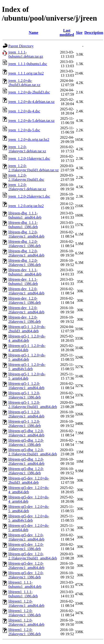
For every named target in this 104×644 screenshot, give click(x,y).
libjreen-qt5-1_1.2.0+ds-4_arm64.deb (27, 348)
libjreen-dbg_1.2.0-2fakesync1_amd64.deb (26, 253)
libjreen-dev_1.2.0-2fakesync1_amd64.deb (26, 310)
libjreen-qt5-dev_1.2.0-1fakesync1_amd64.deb (26, 537)
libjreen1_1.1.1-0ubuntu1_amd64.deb (25, 584)
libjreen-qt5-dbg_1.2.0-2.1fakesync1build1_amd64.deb (33, 452)
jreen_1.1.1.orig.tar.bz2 (26, 73)
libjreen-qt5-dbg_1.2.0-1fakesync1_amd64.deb (26, 433)
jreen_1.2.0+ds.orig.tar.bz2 (29, 140)
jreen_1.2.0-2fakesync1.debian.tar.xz (27, 187)
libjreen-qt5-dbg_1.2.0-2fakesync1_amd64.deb (26, 461)
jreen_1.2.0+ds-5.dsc (24, 130)
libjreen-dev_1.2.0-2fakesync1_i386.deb (25, 319)
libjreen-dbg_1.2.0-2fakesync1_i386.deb (25, 263)
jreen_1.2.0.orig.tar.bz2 (26, 206)
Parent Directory (21, 46)
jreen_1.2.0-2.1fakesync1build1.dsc (26, 177)
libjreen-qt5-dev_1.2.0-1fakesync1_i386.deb (26, 547)
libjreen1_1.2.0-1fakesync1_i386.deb (25, 613)
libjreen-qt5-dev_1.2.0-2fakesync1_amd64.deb (26, 566)
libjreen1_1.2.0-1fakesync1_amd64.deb (26, 603)
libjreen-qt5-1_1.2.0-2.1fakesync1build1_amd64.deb (33, 405)
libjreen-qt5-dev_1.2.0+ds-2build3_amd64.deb (29, 480)
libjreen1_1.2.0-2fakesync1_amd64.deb (26, 622)
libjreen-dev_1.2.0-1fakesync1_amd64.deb (26, 291)
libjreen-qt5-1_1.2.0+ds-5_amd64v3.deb (27, 367)
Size (79, 33)
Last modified (67, 33)
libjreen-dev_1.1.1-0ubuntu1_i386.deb (23, 282)
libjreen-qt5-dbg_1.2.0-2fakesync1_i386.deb (26, 471)
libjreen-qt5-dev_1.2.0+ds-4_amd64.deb (29, 490)
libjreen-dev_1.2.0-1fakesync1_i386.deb (25, 300)
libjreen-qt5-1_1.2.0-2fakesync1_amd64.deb (26, 414)
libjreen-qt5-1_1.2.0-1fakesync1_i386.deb (25, 395)
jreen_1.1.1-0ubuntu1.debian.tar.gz (26, 54)
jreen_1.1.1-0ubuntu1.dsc (28, 64)
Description (94, 33)
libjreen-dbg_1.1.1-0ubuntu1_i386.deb (23, 225)
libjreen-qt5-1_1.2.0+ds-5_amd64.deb (27, 357)
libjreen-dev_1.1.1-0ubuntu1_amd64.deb (25, 272)
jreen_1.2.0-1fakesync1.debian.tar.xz (27, 149)
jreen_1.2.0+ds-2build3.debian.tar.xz (24, 83)
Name (34, 33)
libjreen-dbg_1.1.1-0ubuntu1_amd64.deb (25, 215)
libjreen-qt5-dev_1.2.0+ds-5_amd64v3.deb (29, 518)
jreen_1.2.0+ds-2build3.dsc (29, 92)
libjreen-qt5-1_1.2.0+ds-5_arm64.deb (27, 376)
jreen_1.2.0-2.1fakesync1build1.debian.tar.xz (34, 168)
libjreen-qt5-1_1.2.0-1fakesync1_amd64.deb (26, 386)
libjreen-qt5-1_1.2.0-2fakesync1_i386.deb (25, 424)
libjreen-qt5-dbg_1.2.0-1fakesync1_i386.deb (26, 442)
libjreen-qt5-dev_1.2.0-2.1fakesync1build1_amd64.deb (33, 556)
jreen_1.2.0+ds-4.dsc (24, 111)
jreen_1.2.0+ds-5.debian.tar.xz (31, 121)
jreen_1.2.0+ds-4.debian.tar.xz (31, 102)
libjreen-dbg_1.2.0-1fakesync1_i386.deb (25, 244)
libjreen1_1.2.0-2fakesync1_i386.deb (25, 632)
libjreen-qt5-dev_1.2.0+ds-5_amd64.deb (29, 509)
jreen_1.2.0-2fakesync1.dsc (29, 196)
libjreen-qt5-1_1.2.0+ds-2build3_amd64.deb (27, 329)
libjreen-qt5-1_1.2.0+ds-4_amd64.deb (27, 338)
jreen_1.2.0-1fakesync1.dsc (29, 158)
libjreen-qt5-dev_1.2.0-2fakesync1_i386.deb (26, 575)
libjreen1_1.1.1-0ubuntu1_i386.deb (23, 594)
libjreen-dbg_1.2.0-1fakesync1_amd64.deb (26, 234)
